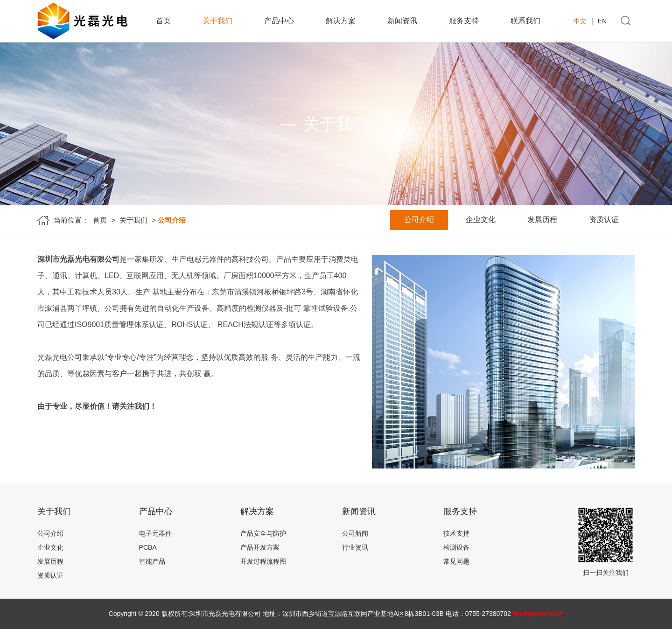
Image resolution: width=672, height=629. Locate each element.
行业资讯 (355, 547)
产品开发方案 (260, 547)
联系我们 (525, 21)
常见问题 (456, 561)
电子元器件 (155, 533)
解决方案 (341, 21)
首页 (163, 21)
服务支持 (464, 21)
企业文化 (481, 220)
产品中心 (279, 21)
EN (602, 21)
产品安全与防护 (263, 533)
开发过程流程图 (263, 561)
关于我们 (217, 21)
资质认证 (604, 220)
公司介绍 (419, 220)
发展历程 (542, 220)
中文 (580, 21)
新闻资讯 (402, 21)
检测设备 (456, 547)
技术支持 (456, 533)
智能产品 (152, 561)
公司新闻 (355, 533)
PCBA (148, 547)
